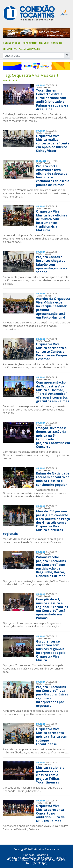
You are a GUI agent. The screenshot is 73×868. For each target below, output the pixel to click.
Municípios (10, 49)
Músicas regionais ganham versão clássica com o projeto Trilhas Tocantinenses (50, 775)
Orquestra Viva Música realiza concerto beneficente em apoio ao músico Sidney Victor (53, 143)
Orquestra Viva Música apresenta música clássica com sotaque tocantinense (52, 737)
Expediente (30, 43)
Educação (41, 161)
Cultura (40, 85)
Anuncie (44, 43)
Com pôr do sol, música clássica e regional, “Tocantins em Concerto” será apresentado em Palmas (52, 609)
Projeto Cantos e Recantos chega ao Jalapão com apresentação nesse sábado (52, 264)
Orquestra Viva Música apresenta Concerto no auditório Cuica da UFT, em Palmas (50, 813)
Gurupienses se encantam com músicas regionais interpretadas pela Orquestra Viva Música (51, 651)
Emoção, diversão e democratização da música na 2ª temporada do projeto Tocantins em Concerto (53, 437)
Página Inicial (12, 43)
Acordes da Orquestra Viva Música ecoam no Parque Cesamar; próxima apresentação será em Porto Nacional (53, 308)
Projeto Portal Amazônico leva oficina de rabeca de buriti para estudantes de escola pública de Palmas (53, 175)
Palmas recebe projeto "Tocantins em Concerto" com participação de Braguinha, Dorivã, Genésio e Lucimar (51, 566)
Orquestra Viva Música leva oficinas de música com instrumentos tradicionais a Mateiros (52, 221)
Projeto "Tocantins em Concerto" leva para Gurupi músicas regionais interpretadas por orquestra (52, 696)
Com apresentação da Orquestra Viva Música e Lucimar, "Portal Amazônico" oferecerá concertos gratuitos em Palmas (53, 392)
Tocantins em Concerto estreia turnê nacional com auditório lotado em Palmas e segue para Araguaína (52, 100)
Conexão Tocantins (36, 855)
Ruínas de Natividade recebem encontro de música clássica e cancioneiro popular (53, 479)
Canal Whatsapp (29, 49)
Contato (56, 43)
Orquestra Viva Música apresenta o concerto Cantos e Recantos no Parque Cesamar (51, 352)
